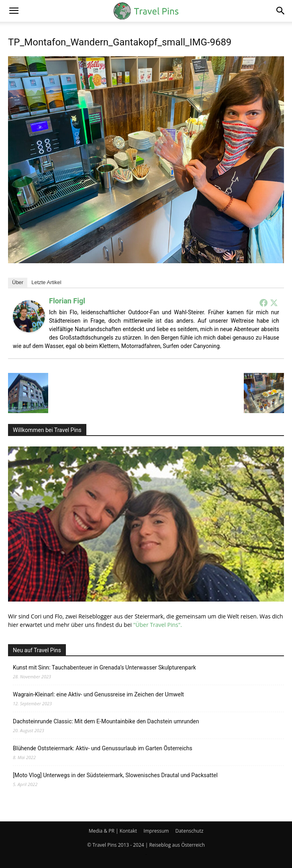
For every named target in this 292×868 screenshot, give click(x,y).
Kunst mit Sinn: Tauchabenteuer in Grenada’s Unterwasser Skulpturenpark (104, 667)
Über (18, 282)
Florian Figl (67, 301)
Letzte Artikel (46, 282)
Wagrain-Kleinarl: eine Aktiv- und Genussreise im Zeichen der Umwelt (98, 694)
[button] (14, 11)
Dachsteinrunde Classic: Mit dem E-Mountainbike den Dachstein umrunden (106, 721)
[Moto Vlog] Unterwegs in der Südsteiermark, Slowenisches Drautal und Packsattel (115, 775)
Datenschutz (189, 831)
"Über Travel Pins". (158, 625)
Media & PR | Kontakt (113, 831)
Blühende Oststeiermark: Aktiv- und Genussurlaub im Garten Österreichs (103, 748)
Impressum (156, 831)
